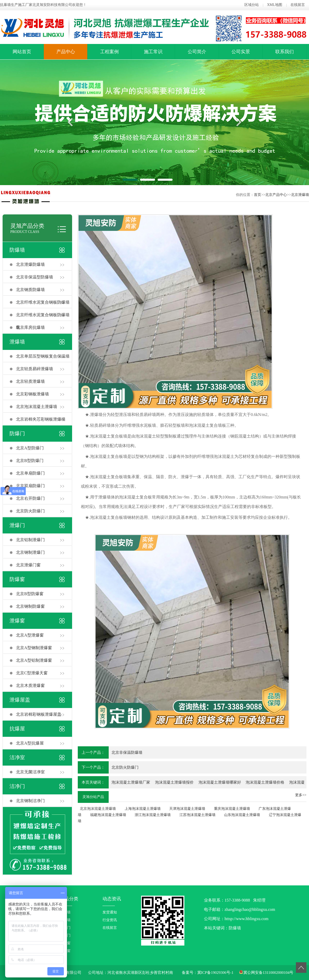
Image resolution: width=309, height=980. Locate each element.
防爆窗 (17, 579)
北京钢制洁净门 (30, 801)
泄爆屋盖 (20, 700)
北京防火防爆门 (30, 511)
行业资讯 (110, 920)
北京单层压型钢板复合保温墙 (43, 356)
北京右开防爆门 (30, 498)
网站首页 (22, 52)
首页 (257, 195)
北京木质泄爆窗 (30, 686)
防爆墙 (17, 250)
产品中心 (66, 52)
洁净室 (17, 757)
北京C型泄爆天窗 (32, 673)
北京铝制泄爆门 (30, 540)
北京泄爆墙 (300, 195)
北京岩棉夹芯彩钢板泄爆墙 (41, 419)
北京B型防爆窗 (30, 594)
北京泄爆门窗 (28, 565)
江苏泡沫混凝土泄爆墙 (198, 815)
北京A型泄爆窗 (30, 635)
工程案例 (109, 52)
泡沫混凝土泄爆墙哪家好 (220, 782)
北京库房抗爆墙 (30, 327)
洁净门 (17, 786)
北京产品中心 (276, 195)
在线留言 (298, 5)
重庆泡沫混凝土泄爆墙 (232, 809)
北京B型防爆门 (30, 461)
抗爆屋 (17, 729)
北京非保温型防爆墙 (35, 277)
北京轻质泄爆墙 (30, 381)
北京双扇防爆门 (30, 486)
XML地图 (275, 5)
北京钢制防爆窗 (30, 606)
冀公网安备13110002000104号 (268, 973)
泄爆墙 (17, 342)
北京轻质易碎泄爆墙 (35, 369)
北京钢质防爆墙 (30, 290)
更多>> (301, 795)
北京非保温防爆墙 (127, 752)
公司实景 (241, 52)
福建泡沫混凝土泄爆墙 (108, 815)
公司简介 (197, 52)
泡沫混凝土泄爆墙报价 (174, 782)
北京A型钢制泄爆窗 (34, 648)
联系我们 (285, 52)
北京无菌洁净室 (30, 772)
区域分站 (252, 5)
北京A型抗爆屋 (30, 743)
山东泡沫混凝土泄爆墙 (242, 815)
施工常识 (153, 52)
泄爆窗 (17, 621)
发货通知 (110, 912)
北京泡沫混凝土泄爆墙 (37, 407)
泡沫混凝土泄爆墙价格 (265, 782)
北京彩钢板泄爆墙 (32, 394)
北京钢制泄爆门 (30, 552)
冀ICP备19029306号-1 (215, 973)
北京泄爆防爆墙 (30, 264)
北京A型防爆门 (30, 448)
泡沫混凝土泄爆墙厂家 (131, 782)
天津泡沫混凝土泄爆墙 (187, 809)
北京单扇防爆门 (30, 473)
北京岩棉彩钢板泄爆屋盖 (39, 714)
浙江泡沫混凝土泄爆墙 (153, 815)
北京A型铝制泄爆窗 (34, 660)
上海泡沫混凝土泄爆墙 (143, 809)
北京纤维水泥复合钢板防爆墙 (43, 302)
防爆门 (17, 433)
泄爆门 (17, 525)
